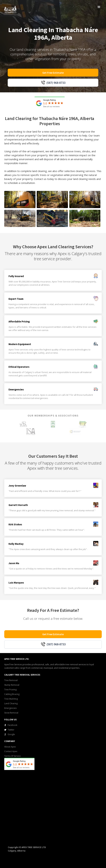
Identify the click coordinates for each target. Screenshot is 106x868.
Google (11, 734)
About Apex (10, 747)
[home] (10, 9)
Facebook (12, 725)
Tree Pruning (10, 690)
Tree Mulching (11, 699)
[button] (99, 7)
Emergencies (10, 708)
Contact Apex (11, 751)
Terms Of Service (12, 756)
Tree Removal (11, 680)
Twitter (11, 730)
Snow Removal (11, 713)
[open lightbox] (20, 199)
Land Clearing (11, 703)
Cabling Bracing (12, 694)
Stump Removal (12, 685)
